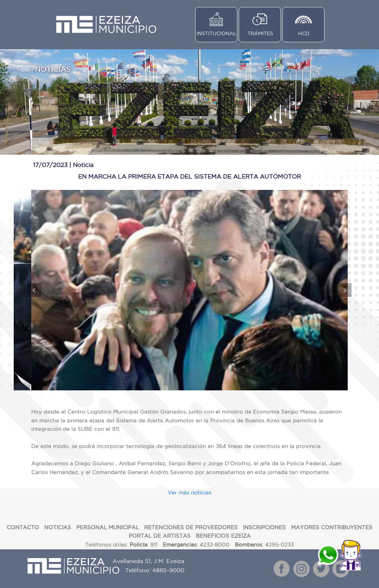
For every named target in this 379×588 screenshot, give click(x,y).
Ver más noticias (189, 493)
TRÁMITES (260, 33)
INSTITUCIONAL (217, 33)
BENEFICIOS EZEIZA (223, 536)
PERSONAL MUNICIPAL (108, 527)
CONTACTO (23, 527)
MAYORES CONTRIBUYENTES (332, 527)
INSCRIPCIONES (264, 527)
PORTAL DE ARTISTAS (160, 536)
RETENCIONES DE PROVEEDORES (191, 527)
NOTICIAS (58, 527)
